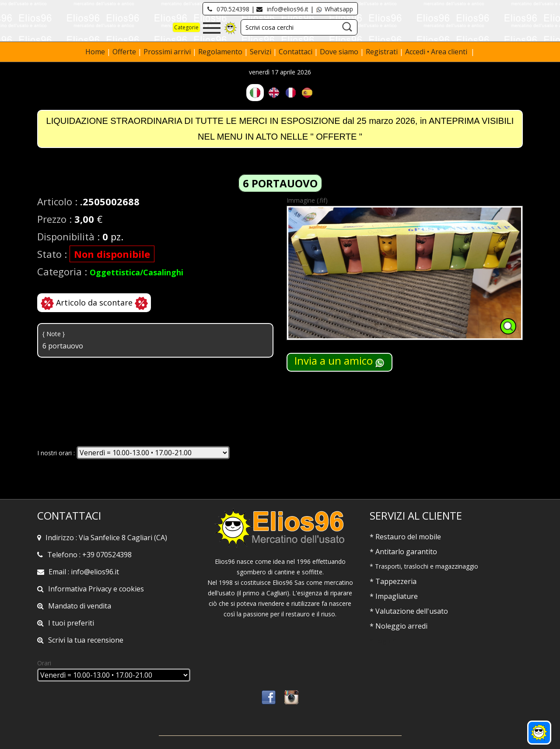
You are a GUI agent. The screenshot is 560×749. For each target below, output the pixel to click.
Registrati (382, 52)
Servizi (261, 52)
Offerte (125, 52)
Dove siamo (339, 52)
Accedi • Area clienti (437, 52)
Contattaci (296, 52)
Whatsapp (334, 9)
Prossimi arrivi (167, 52)
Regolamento (221, 52)
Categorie (186, 27)
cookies (131, 589)
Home (96, 52)
